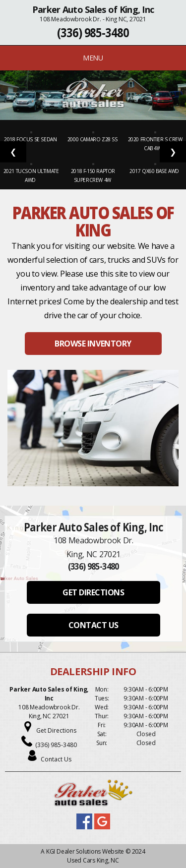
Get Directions (56, 730)
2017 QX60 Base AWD (155, 171)
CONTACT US (93, 625)
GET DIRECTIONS (93, 592)
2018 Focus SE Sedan (31, 139)
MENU (93, 58)
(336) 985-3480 (93, 32)
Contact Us (56, 759)
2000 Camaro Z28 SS (93, 139)
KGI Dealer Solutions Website (85, 851)
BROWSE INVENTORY (93, 344)
